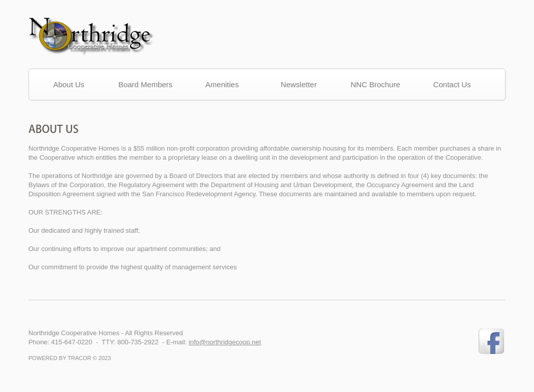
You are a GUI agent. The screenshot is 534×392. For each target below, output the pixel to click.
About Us (69, 84)
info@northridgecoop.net (225, 342)
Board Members (145, 84)
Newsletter (299, 84)
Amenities (222, 84)
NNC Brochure (376, 84)
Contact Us (452, 84)
